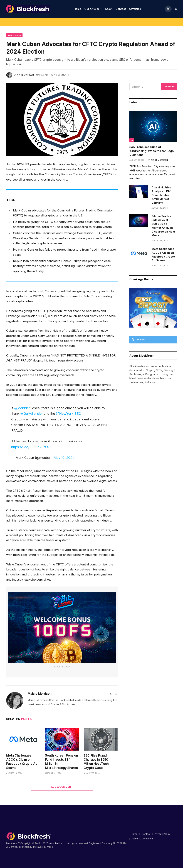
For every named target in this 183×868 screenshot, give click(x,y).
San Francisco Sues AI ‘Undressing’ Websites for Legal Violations (152, 151)
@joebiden (22, 408)
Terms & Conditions (143, 839)
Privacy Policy (162, 834)
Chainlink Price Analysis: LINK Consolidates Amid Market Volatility (161, 195)
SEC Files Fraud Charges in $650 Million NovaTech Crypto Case (96, 762)
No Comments (60, 75)
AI (132, 140)
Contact (121, 9)
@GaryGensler (32, 413)
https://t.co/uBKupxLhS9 (30, 447)
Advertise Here (62, 667)
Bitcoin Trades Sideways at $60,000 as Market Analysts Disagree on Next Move (163, 226)
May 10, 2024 (64, 458)
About (109, 9)
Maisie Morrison (25, 75)
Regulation (14, 35)
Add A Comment (62, 787)
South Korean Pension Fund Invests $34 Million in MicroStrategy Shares (61, 762)
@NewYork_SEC (68, 413)
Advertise (135, 9)
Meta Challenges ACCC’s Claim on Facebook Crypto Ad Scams (22, 762)
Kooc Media (55, 843)
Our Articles (92, 9)
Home (77, 9)
